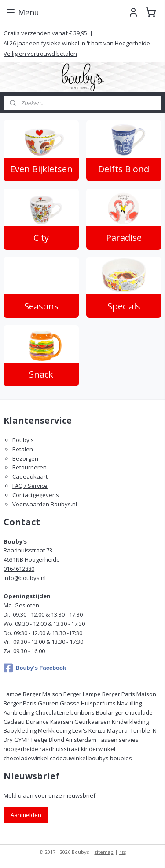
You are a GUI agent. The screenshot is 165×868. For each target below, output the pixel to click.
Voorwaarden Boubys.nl (45, 504)
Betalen (23, 449)
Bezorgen (25, 458)
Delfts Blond (124, 169)
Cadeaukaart (30, 476)
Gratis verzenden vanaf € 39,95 (45, 33)
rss (123, 852)
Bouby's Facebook (35, 668)
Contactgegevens (36, 495)
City (41, 238)
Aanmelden (26, 815)
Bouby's (23, 440)
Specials (124, 306)
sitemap (104, 852)
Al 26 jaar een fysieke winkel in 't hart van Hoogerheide (77, 43)
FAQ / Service (30, 486)
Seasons (41, 306)
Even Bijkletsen (41, 169)
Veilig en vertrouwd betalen (40, 54)
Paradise (124, 238)
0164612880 (19, 569)
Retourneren (29, 467)
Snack (41, 374)
